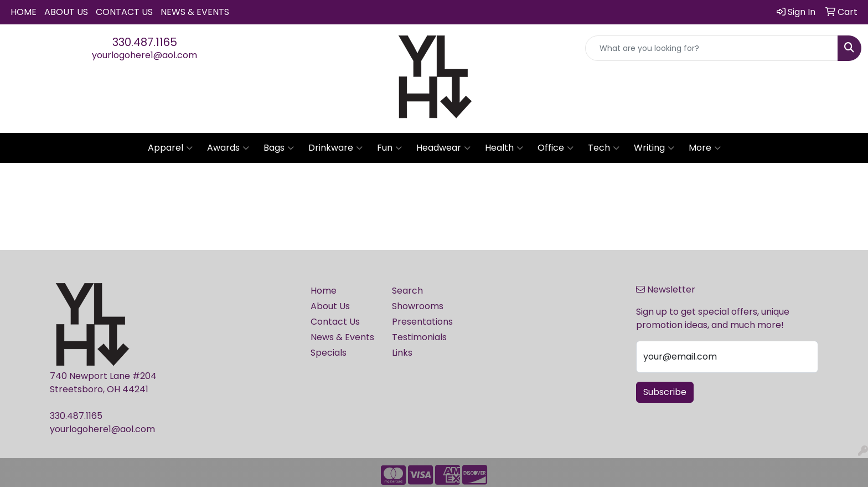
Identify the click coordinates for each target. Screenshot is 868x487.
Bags (279, 148)
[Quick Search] (712, 48)
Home (24, 12)
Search (407, 291)
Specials (329, 353)
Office (556, 148)
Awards (228, 148)
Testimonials (419, 337)
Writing (654, 148)
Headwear (443, 148)
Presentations (422, 322)
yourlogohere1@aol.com (144, 55)
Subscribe (665, 392)
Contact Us (124, 12)
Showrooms (418, 306)
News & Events (195, 12)
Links (402, 353)
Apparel (170, 148)
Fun (389, 148)
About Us (66, 12)
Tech (604, 148)
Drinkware (335, 148)
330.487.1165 (145, 42)
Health (504, 148)
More (705, 148)
